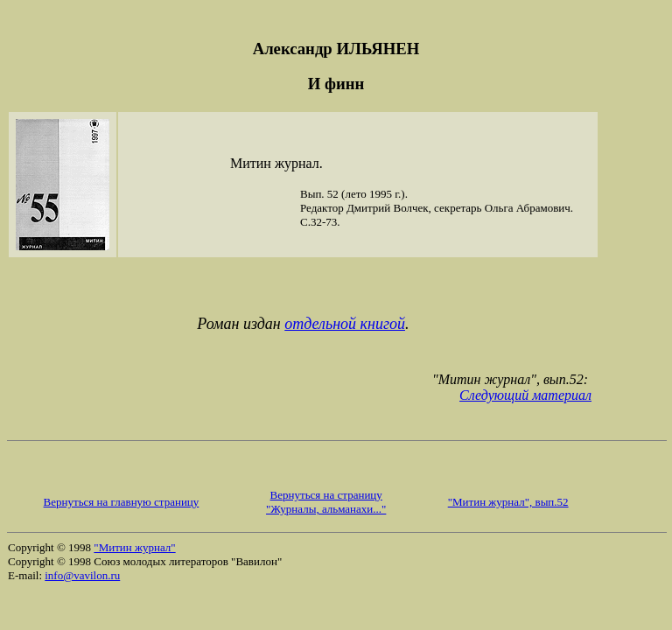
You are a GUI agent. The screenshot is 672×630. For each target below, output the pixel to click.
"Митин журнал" (134, 547)
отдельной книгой (345, 324)
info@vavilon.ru (82, 575)
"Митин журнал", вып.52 (508, 502)
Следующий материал (525, 395)
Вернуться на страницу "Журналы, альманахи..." (326, 502)
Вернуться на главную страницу (122, 502)
